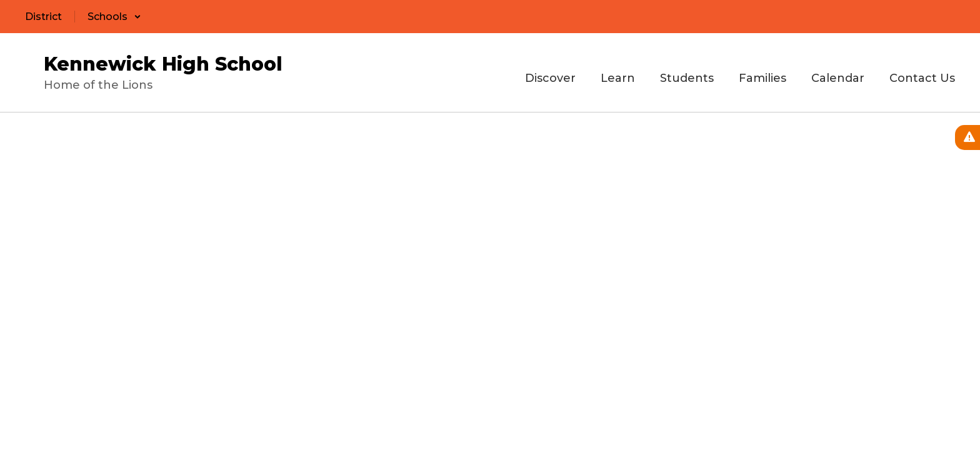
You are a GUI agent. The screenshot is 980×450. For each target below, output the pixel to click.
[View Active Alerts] (967, 137)
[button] (114, 17)
